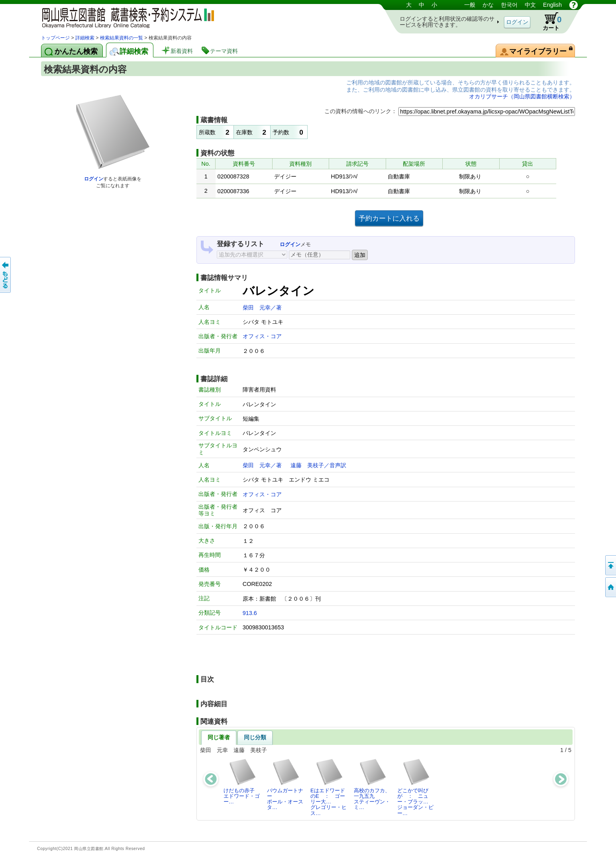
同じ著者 (219, 737)
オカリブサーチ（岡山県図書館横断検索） (522, 96)
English (552, 5)
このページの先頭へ (610, 565)
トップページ (55, 38)
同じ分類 (255, 737)
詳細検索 (85, 38)
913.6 (250, 613)
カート (548, 22)
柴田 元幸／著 (262, 308)
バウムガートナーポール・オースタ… (285, 784)
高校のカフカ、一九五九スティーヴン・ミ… (372, 784)
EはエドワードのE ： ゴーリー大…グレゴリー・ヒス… (329, 787)
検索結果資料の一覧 (122, 38)
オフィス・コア (262, 336)
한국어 (509, 5)
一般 (470, 5)
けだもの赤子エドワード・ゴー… (242, 782)
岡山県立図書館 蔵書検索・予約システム (125, 17)
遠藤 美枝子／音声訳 (318, 465)
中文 (530, 5)
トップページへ (610, 587)
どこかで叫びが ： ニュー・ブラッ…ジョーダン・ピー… (415, 787)
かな (488, 5)
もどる (6, 275)
